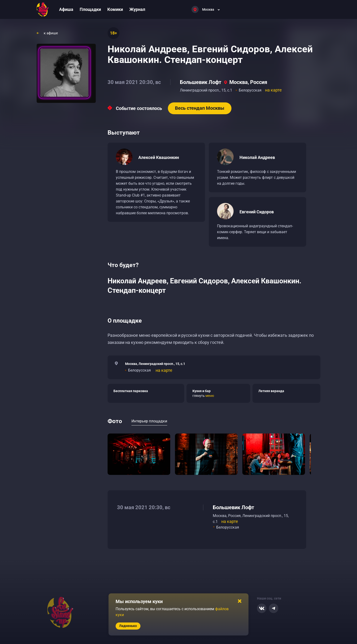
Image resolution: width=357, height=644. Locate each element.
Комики (115, 9)
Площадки (90, 9)
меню (210, 396)
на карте (273, 90)
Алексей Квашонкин (159, 157)
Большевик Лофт (201, 82)
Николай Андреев (257, 157)
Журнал (137, 9)
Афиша (66, 9)
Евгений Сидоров (257, 212)
